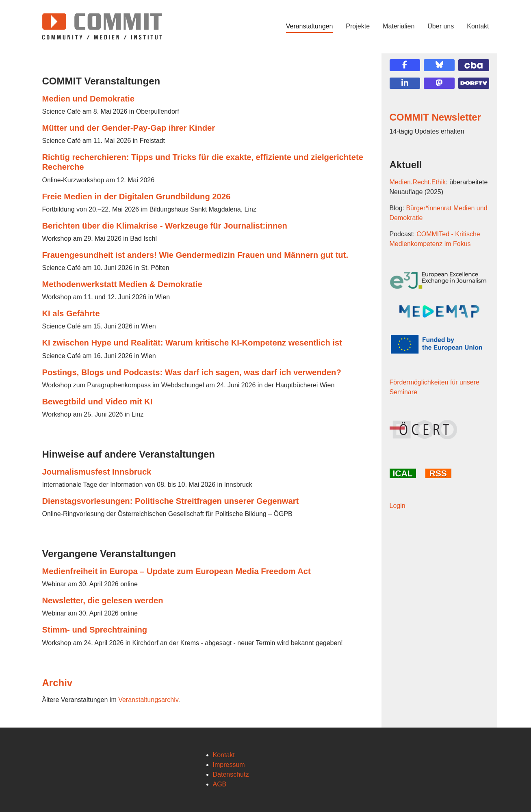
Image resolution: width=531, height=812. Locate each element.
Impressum (229, 765)
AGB (220, 784)
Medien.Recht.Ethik (418, 182)
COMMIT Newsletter (435, 117)
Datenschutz (231, 774)
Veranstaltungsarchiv (148, 700)
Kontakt (224, 755)
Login (398, 506)
